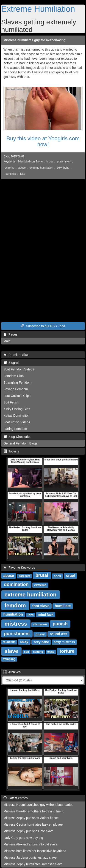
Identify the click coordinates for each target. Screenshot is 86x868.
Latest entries (16, 798)
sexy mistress (64, 642)
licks (22, 174)
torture (67, 651)
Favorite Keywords (19, 568)
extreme (10, 168)
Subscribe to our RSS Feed (43, 326)
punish (60, 624)
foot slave (41, 606)
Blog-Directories (17, 437)
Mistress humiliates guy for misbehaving (35, 40)
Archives (12, 672)
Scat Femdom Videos (19, 369)
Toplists (11, 451)
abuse (22, 168)
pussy (40, 634)
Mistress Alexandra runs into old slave (30, 844)
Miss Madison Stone (30, 162)
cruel (70, 576)
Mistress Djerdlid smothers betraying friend (34, 811)
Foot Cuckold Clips (17, 396)
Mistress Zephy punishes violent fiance (31, 818)
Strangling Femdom (17, 383)
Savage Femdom (16, 389)
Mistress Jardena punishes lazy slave (30, 858)
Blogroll (11, 363)
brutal (50, 162)
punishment (64, 162)
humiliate (63, 606)
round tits (10, 174)
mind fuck (46, 614)
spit (26, 652)
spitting (38, 652)
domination (16, 584)
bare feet (25, 576)
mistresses (40, 624)
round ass (58, 634)
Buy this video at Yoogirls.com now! (43, 141)
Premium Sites (16, 355)
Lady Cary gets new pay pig (23, 838)
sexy (24, 642)
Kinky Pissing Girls (17, 409)
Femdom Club (14, 376)
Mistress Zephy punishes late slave (28, 831)
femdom (15, 605)
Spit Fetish (11, 402)
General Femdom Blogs (20, 443)
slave (11, 651)
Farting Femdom (15, 429)
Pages (10, 334)
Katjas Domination (17, 416)
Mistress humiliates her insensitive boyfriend (35, 851)
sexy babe (63, 168)
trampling (9, 659)
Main (7, 341)
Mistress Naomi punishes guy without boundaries (38, 805)
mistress (16, 623)
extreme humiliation (41, 168)
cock (57, 576)
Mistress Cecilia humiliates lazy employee (33, 824)
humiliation (13, 614)
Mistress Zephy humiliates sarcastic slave (33, 864)
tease (51, 652)
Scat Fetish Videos (17, 422)
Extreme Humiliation (38, 9)
